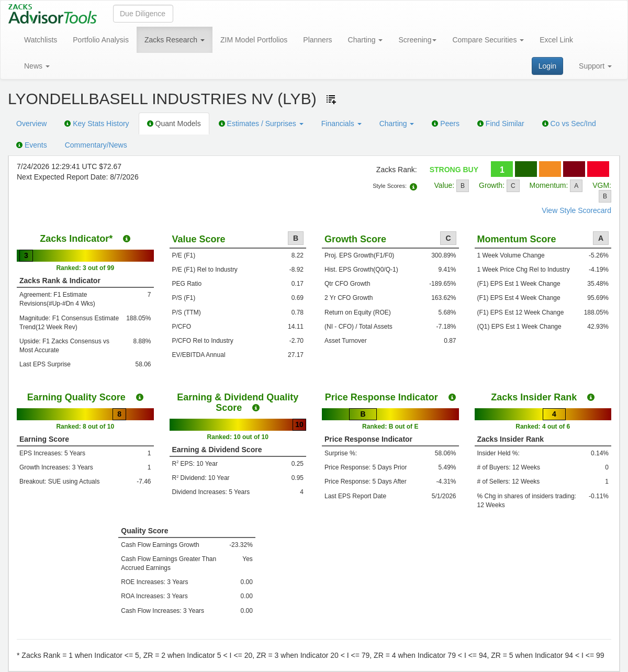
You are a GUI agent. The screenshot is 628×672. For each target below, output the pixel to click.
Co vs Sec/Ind (569, 124)
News (37, 66)
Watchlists (41, 40)
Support (595, 66)
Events (32, 145)
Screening (417, 40)
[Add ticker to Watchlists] (331, 99)
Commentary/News (96, 145)
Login (547, 66)
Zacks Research (175, 40)
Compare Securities (488, 40)
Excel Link (556, 40)
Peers (445, 124)
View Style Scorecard (576, 210)
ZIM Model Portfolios (254, 40)
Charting (366, 40)
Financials (341, 124)
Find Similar (501, 124)
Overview (31, 124)
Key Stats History (97, 124)
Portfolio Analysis (101, 40)
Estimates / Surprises (261, 124)
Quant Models (174, 124)
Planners (317, 40)
